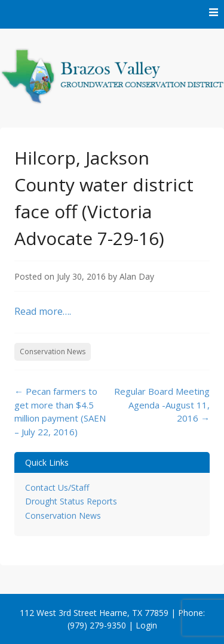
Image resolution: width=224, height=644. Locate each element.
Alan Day (137, 276)
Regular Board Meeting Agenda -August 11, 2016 (162, 405)
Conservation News (53, 352)
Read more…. (43, 311)
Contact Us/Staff (57, 487)
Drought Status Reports (71, 501)
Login (146, 625)
